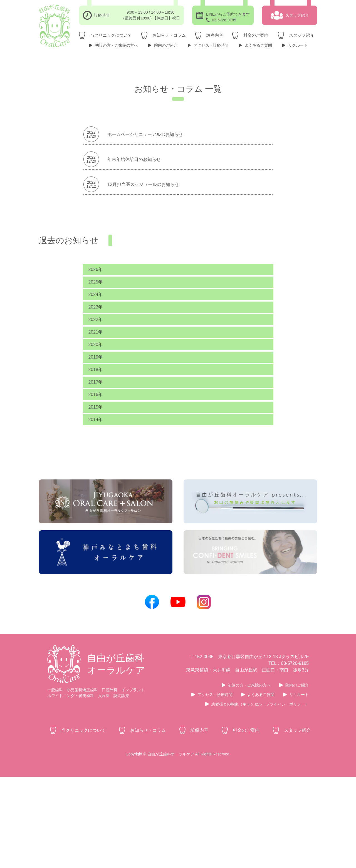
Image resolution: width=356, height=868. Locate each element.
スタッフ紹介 (301, 35)
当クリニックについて (111, 35)
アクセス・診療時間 (211, 45)
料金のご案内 (256, 35)
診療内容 (215, 35)
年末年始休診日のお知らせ (134, 220)
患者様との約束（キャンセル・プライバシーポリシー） (260, 795)
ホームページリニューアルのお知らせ (145, 195)
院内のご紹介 (166, 45)
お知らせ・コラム (169, 35)
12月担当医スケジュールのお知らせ (143, 245)
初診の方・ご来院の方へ (117, 45)
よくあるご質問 (258, 45)
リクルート (298, 45)
